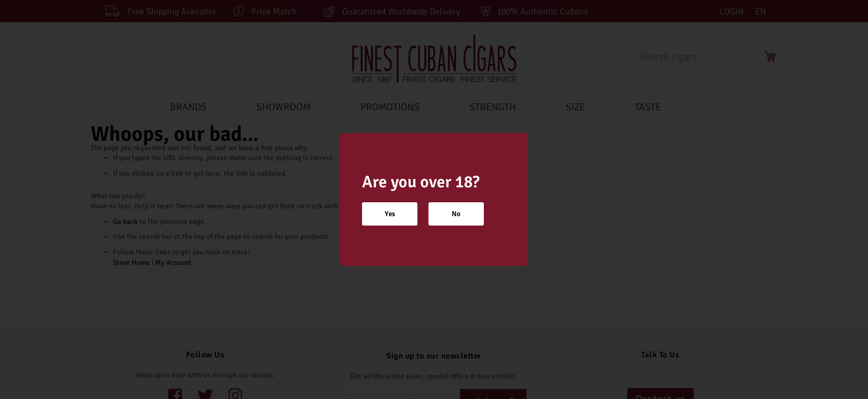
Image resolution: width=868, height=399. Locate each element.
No (456, 214)
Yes (390, 214)
